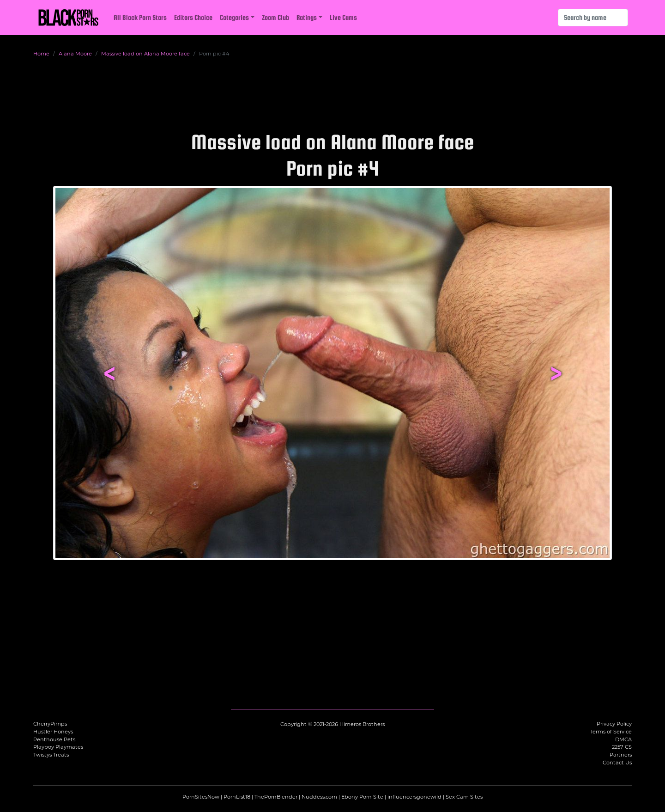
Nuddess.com (319, 797)
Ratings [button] (307, 17)
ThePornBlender (276, 797)
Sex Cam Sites (464, 797)
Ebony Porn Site (362, 797)
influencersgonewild (414, 797)
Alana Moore (75, 54)
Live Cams (343, 17)
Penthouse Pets (54, 739)
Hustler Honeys (53, 732)
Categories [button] (234, 17)
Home (41, 54)
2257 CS (622, 747)
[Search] (593, 18)
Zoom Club (275, 17)
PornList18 (237, 797)
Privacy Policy (614, 724)
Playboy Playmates (58, 747)
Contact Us (617, 763)
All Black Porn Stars (140, 17)
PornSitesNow (201, 797)
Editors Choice (193, 17)
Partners (621, 755)
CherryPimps (50, 724)
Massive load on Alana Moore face (145, 54)
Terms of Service (611, 732)
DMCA (623, 739)
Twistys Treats (51, 755)
